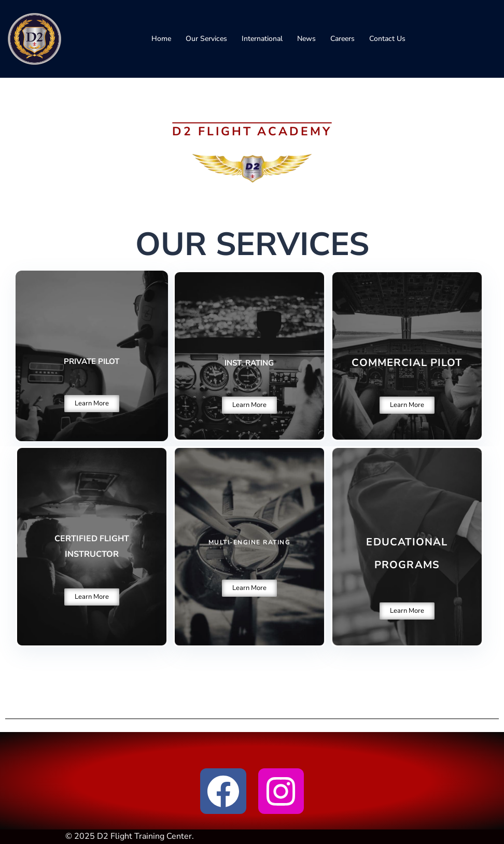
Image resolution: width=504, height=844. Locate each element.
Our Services (206, 39)
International (262, 39)
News (306, 39)
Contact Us (387, 39)
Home (161, 39)
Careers (342, 39)
